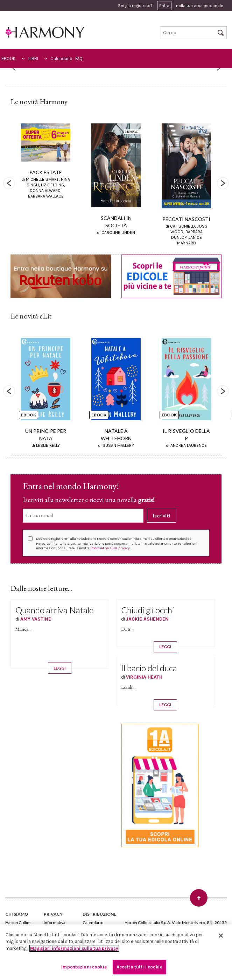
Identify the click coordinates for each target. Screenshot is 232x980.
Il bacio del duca (149, 668)
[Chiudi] (221, 936)
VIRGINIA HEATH (144, 677)
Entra (164, 6)
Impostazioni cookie (84, 967)
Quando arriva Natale (54, 610)
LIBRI (33, 59)
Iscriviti (162, 516)
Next (223, 183)
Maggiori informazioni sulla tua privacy (74, 948)
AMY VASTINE (36, 619)
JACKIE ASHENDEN (147, 619)
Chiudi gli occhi (147, 610)
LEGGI (60, 668)
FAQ (79, 59)
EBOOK (9, 59)
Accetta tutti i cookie (139, 967)
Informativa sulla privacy (110, 548)
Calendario (61, 59)
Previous (9, 183)
